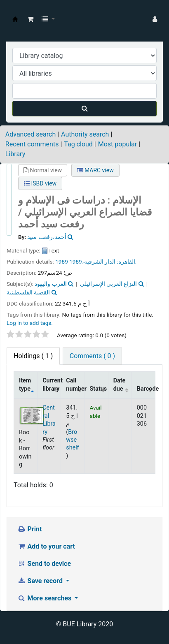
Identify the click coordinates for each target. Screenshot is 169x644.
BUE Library (15, 19)
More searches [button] (45, 598)
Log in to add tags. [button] (30, 323)
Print (29, 529)
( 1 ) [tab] (33, 356)
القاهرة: (126, 262)
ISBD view (40, 183)
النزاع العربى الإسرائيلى (109, 284)
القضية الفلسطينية (28, 292)
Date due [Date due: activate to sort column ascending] (120, 385)
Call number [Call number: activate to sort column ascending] (75, 385)
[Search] (84, 109)
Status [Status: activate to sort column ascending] (98, 389)
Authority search (85, 134)
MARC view (95, 170)
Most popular (117, 144)
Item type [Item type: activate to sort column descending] (25, 385)
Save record (41, 581)
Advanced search (31, 134)
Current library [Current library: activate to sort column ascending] (52, 385)
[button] (30, 19)
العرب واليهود (50, 284)
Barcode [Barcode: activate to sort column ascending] (146, 389)
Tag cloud (78, 144)
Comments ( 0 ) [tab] (92, 356)
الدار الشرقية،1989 (92, 262)
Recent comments (32, 144)
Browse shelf (73, 440)
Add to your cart (46, 546)
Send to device (44, 564)
